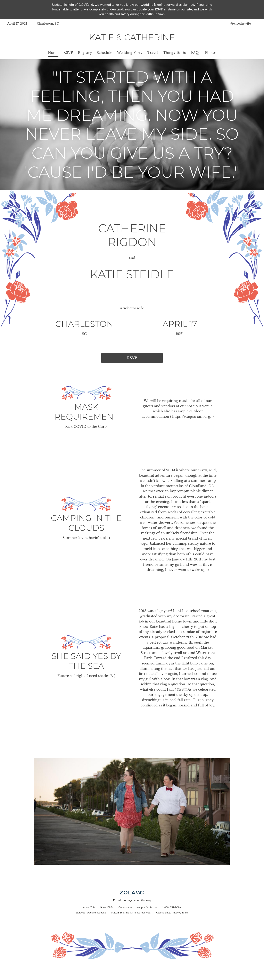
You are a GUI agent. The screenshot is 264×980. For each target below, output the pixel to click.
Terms (185, 913)
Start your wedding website (91, 913)
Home (53, 53)
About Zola (89, 908)
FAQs (196, 53)
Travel (153, 53)
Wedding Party (130, 53)
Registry (85, 53)
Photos (211, 53)
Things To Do (175, 53)
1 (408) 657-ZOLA (172, 908)
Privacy (176, 913)
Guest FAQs (107, 908)
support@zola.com (147, 908)
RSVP (68, 53)
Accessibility (163, 913)
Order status (125, 908)
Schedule (104, 53)
